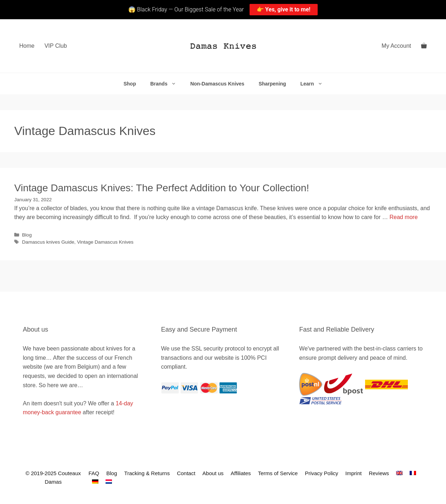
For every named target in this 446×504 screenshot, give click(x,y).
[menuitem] (399, 473)
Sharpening (272, 84)
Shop (130, 84)
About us (213, 473)
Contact (186, 473)
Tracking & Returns (147, 473)
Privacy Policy (321, 473)
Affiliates (241, 473)
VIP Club (56, 46)
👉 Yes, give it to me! (284, 9)
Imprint (354, 473)
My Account (396, 46)
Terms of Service (278, 473)
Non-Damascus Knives (217, 84)
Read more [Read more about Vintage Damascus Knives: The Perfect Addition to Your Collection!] (403, 217)
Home (27, 46)
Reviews (379, 473)
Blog (27, 235)
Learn (315, 84)
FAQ (94, 473)
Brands (166, 84)
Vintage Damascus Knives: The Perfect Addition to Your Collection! (162, 188)
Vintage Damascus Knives (105, 242)
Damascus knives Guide (48, 242)
